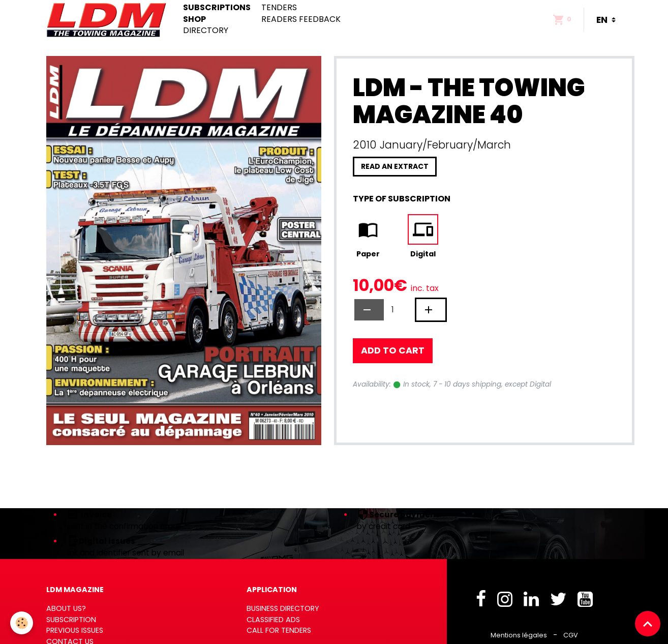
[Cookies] (22, 623)
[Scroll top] (648, 624)
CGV (571, 635)
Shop (194, 19)
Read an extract (395, 166)
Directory (206, 31)
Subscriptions (217, 8)
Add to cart (393, 350)
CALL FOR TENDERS (279, 630)
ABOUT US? (66, 608)
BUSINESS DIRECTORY (283, 608)
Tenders (279, 8)
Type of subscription (402, 199)
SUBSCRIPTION (71, 620)
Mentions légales (519, 635)
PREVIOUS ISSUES (75, 630)
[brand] (109, 20)
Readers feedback (301, 19)
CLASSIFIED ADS (273, 620)
